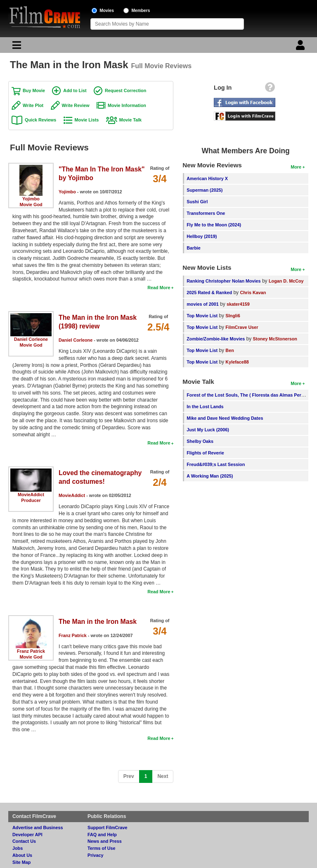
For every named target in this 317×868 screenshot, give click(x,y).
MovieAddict (31, 495)
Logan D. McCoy (286, 281)
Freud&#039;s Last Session (216, 464)
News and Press (105, 841)
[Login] (301, 47)
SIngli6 (233, 316)
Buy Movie (34, 90)
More (296, 167)
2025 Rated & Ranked (209, 293)
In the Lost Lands (205, 407)
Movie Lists (87, 120)
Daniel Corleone (31, 339)
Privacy (95, 855)
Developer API (27, 835)
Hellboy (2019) (202, 236)
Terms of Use (102, 848)
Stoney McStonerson (275, 339)
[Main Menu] (16, 47)
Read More (159, 288)
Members (141, 11)
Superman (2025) (205, 190)
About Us (22, 855)
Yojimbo (31, 199)
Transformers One (206, 213)
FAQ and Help (102, 835)
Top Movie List (202, 316)
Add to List (75, 90)
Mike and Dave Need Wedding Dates (225, 418)
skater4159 (238, 304)
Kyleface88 (237, 362)
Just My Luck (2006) (208, 430)
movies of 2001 (202, 304)
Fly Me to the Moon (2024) (214, 225)
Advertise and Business (38, 828)
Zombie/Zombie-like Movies (216, 339)
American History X (207, 178)
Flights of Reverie (205, 453)
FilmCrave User (242, 327)
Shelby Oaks (200, 441)
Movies (107, 11)
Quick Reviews (40, 120)
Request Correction (125, 90)
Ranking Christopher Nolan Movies (224, 281)
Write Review (76, 105)
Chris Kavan (253, 293)
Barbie (194, 248)
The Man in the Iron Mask (98, 622)
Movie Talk (130, 120)
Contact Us (24, 841)
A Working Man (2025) (210, 476)
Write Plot (33, 105)
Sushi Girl (197, 202)
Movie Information (127, 105)
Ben (229, 350)
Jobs (18, 848)
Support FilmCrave (108, 828)
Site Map (21, 862)
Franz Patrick (31, 651)
